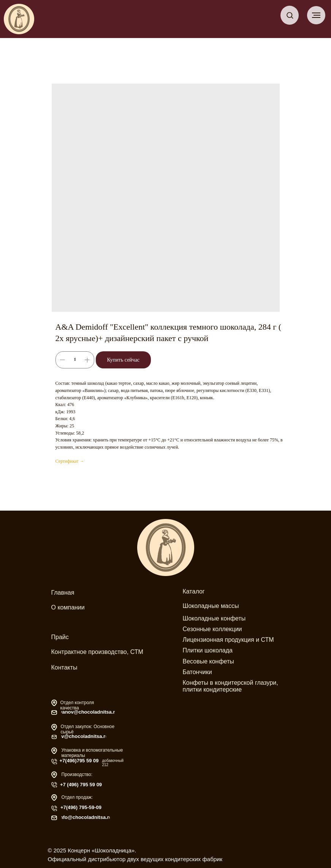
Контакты (64, 667)
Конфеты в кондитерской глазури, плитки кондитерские (230, 686)
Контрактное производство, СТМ (97, 652)
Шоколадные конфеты (214, 618)
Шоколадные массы (211, 606)
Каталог (194, 591)
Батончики (197, 672)
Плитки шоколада (208, 650)
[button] (290, 15)
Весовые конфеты (208, 661)
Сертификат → (70, 461)
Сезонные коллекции (212, 629)
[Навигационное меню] (316, 15)
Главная (63, 593)
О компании (68, 607)
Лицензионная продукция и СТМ (228, 640)
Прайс (60, 637)
